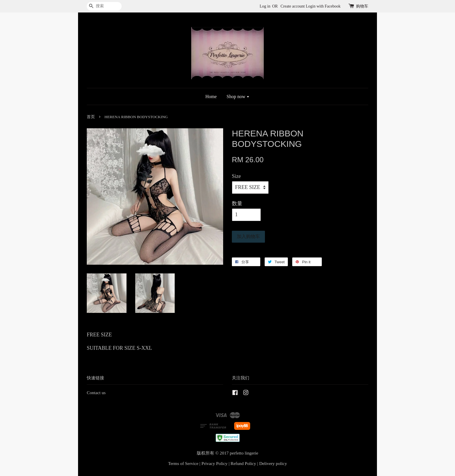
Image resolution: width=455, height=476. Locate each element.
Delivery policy (273, 463)
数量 (237, 203)
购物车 (362, 6)
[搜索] (104, 6)
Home (211, 97)
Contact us (96, 393)
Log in (265, 6)
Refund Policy (243, 463)
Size (236, 176)
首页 (91, 117)
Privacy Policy (214, 463)
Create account (293, 6)
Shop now (238, 97)
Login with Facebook (323, 6)
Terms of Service (183, 463)
